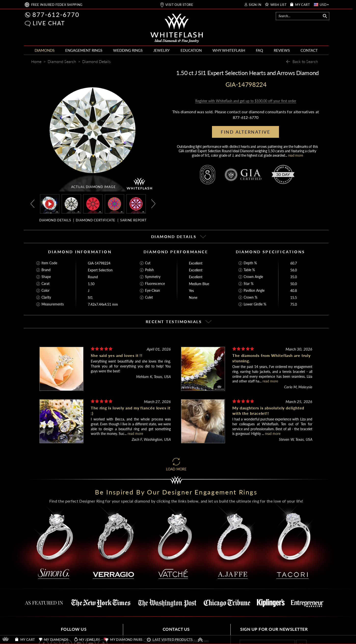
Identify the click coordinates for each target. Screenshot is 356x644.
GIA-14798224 (99, 263)
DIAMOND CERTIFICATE (96, 220)
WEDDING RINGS (128, 50)
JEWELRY (161, 50)
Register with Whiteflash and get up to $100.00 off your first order (246, 101)
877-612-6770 (56, 14)
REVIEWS (282, 50)
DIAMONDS (45, 50)
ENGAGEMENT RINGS (84, 50)
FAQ (259, 50)
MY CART (303, 5)
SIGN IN (255, 5)
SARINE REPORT (133, 220)
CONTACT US (176, 629)
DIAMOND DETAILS (55, 220)
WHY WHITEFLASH (229, 50)
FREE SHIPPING (57, 5)
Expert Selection (100, 270)
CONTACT (309, 50)
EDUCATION (191, 50)
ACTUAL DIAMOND (93, 187)
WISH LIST (279, 5)
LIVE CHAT (49, 23)
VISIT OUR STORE (179, 5)
